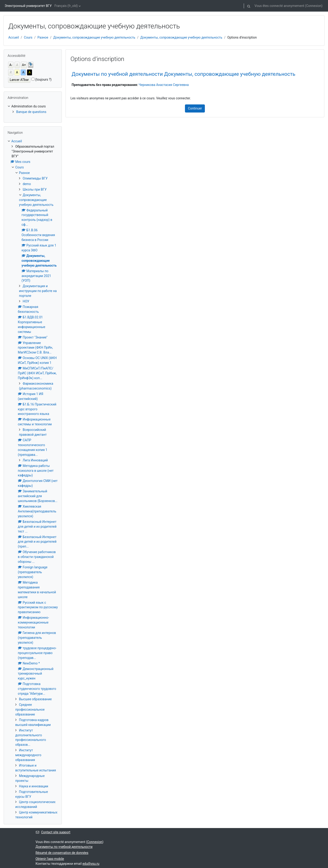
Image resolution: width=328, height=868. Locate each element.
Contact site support (53, 832)
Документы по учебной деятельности (64, 847)
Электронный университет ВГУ (28, 6)
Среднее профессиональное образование (30, 710)
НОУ (26, 301)
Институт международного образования (28, 755)
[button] (249, 6)
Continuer (195, 108)
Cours (28, 37)
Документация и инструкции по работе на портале (38, 291)
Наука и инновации (34, 786)
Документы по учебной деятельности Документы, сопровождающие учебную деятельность (183, 74)
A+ (24, 65)
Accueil (14, 37)
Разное (43, 37)
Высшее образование (35, 699)
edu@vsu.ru (91, 864)
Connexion (314, 6)
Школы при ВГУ (35, 189)
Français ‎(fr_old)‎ (66, 6)
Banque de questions (31, 112)
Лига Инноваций (35, 460)
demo (27, 184)
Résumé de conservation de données (62, 853)
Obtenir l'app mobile (50, 859)
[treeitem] (33, 109)
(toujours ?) (43, 79)
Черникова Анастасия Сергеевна (164, 85)
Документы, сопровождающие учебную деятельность (94, 37)
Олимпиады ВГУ (35, 178)
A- (11, 65)
